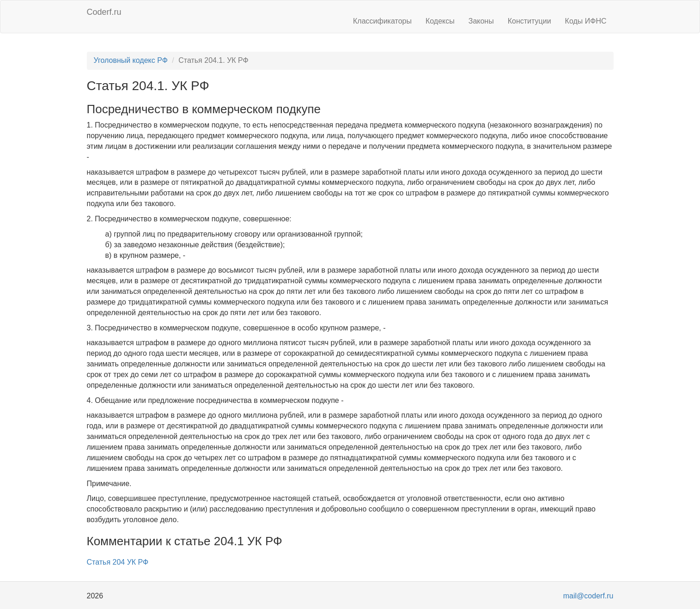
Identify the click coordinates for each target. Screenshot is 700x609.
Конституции (530, 21)
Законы (481, 21)
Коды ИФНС (586, 21)
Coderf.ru (104, 12)
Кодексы (440, 21)
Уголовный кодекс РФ (131, 60)
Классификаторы (382, 21)
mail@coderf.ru (588, 596)
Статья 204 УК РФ (118, 562)
